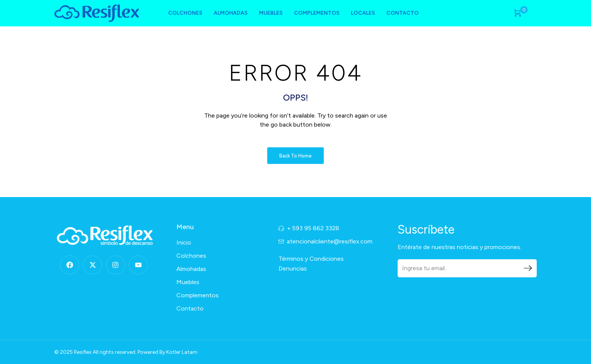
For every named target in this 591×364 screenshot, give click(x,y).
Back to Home (295, 156)
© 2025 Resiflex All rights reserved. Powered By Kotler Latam (126, 352)
